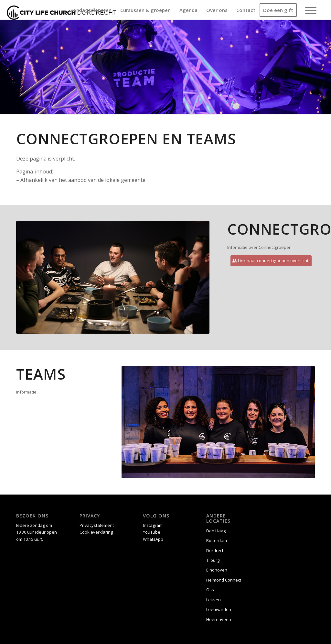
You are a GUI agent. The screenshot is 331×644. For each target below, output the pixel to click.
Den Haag (216, 531)
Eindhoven (217, 570)
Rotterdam (217, 540)
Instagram (153, 525)
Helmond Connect (224, 580)
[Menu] (309, 10)
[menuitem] (91, 10)
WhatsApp (153, 539)
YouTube (152, 532)
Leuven (214, 600)
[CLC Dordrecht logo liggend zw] (61, 10)
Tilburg (213, 560)
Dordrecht (216, 550)
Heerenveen (219, 619)
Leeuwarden (219, 609)
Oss (210, 590)
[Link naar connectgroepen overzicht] (271, 261)
